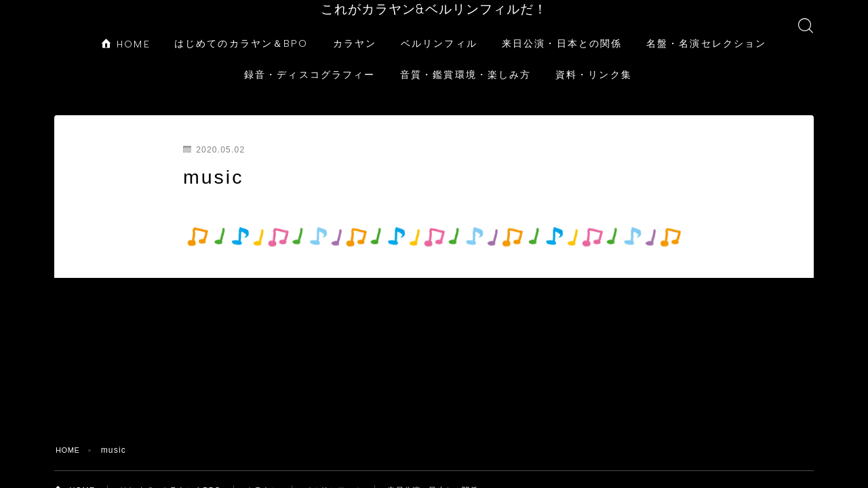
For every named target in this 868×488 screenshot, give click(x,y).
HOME (126, 30)
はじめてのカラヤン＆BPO (241, 29)
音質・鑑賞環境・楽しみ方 (466, 61)
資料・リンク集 (594, 61)
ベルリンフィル (439, 29)
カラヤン (355, 29)
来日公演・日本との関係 (562, 29)
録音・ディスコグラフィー (310, 61)
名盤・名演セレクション (706, 29)
